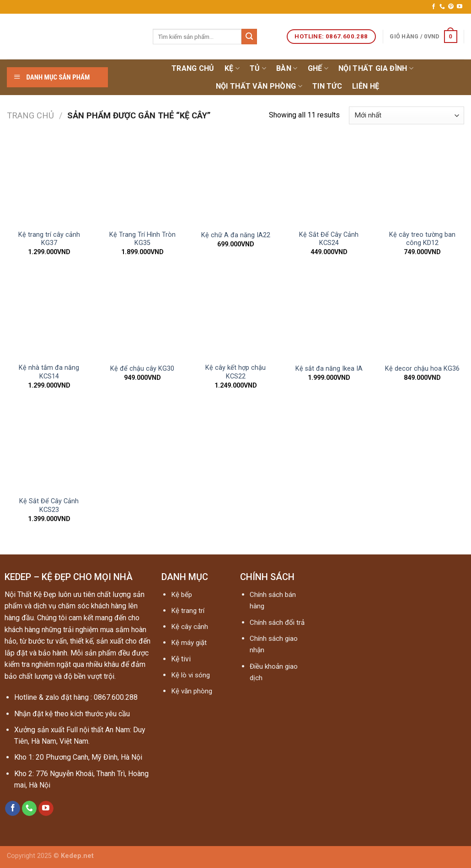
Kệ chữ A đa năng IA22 (236, 235)
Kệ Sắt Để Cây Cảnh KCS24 (329, 239)
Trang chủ (193, 68)
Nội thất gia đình (376, 69)
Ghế (318, 69)
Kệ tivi (181, 659)
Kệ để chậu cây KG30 (142, 369)
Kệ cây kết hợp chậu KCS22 (235, 372)
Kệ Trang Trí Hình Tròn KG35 (142, 239)
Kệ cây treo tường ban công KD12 (422, 239)
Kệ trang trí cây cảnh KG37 (49, 239)
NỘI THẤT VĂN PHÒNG (259, 86)
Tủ (258, 69)
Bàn (287, 69)
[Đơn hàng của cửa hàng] (407, 115)
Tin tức (327, 86)
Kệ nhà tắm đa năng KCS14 (49, 372)
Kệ (232, 69)
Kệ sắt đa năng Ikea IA (329, 369)
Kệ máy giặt (189, 643)
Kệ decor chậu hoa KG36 (422, 369)
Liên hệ (366, 86)
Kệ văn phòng (192, 691)
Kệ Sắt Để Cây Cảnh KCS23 (49, 506)
